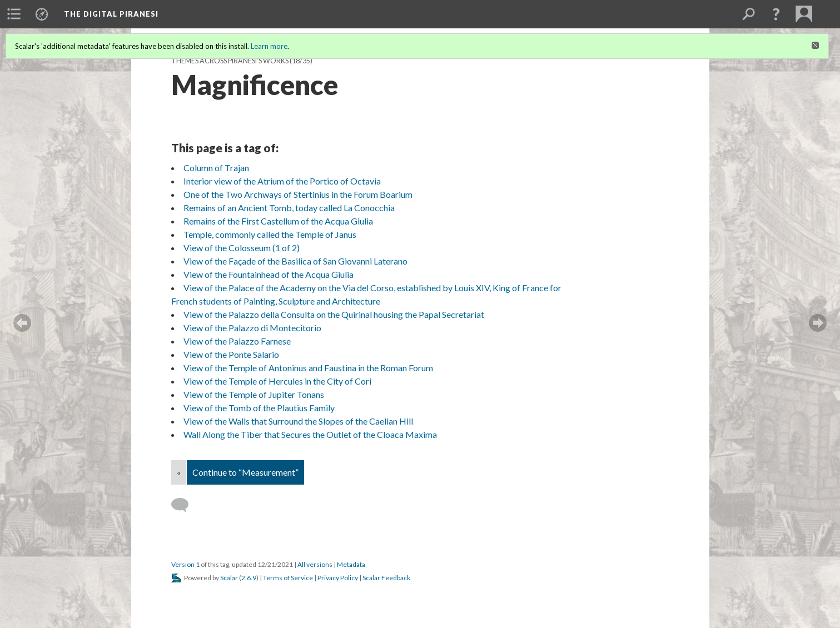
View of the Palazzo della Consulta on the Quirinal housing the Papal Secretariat (334, 314)
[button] (776, 14)
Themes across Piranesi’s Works (230, 61)
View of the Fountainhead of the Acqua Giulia (269, 274)
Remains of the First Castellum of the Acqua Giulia (278, 221)
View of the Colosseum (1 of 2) (242, 248)
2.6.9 (249, 578)
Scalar (229, 578)
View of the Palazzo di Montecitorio (252, 328)
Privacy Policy (338, 578)
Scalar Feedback (386, 578)
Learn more (269, 46)
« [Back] (179, 472)
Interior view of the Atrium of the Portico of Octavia (282, 181)
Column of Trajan (216, 168)
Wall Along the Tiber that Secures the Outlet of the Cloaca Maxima (310, 434)
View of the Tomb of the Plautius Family (259, 408)
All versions (315, 564)
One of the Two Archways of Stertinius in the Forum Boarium (298, 194)
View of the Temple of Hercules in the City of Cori (277, 381)
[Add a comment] (185, 505)
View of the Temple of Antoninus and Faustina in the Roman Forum (308, 368)
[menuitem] (14, 14)
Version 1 (185, 564)
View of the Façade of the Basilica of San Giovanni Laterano (295, 261)
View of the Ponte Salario (231, 354)
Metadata (351, 564)
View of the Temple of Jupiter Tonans (254, 394)
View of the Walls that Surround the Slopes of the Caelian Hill (298, 421)
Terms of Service (288, 578)
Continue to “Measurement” (245, 472)
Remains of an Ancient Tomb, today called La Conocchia (289, 208)
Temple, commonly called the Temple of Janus (270, 234)
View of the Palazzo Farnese (237, 341)
